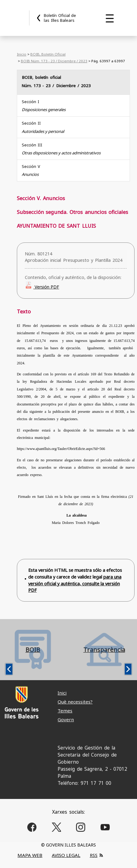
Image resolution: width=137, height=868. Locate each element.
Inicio (22, 54)
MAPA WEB (30, 855)
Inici (62, 693)
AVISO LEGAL (66, 855)
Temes (65, 711)
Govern (66, 719)
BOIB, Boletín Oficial (48, 54)
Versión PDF (46, 287)
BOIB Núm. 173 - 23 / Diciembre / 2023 (54, 61)
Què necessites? (75, 702)
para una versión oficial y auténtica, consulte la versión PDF (75, 584)
